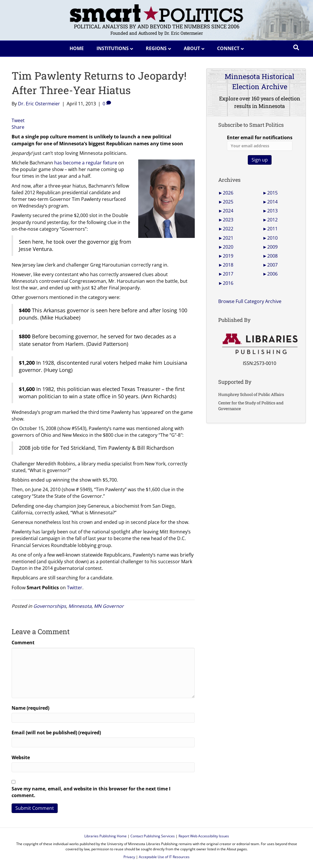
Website (21, 757)
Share (18, 127)
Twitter (75, 588)
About (192, 48)
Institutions (113, 48)
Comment (23, 643)
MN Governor (109, 606)
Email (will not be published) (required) (56, 733)
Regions (156, 48)
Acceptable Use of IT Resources (164, 857)
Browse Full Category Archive (250, 301)
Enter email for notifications (260, 143)
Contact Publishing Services (153, 836)
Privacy (129, 857)
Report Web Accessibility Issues (204, 836)
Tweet (18, 120)
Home (77, 48)
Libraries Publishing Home (105, 836)
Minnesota (80, 606)
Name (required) (30, 708)
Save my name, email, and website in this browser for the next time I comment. (91, 792)
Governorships (50, 606)
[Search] (296, 47)
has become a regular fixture (86, 163)
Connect (228, 48)
